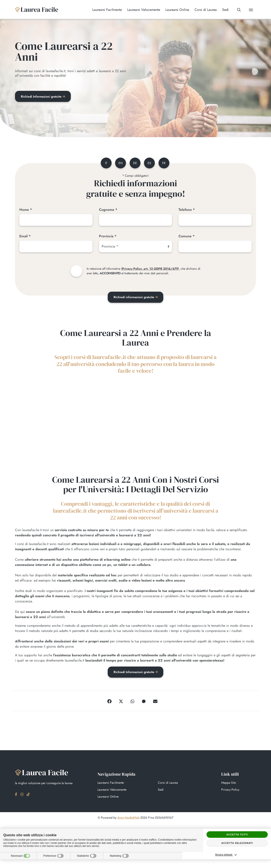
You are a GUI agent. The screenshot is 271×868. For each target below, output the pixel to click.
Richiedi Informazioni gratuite (44, 97)
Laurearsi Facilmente (111, 784)
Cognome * (108, 210)
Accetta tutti (237, 835)
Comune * (187, 237)
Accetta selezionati (237, 843)
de (135, 164)
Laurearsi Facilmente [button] (103, 10)
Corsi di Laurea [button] (202, 10)
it (104, 164)
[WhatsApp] (132, 702)
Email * (25, 237)
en (119, 164)
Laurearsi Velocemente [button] (140, 10)
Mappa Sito (229, 784)
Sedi (161, 791)
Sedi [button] (221, 10)
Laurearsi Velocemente (112, 791)
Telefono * (187, 210)
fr (166, 164)
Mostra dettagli (251, 855)
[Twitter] (121, 702)
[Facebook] (109, 702)
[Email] (56, 247)
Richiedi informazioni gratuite (136, 298)
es (150, 164)
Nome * (26, 210)
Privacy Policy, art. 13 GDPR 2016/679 (150, 269)
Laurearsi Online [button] (173, 10)
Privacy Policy (230, 791)
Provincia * (108, 237)
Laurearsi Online (108, 798)
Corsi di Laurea (168, 784)
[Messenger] (144, 702)
